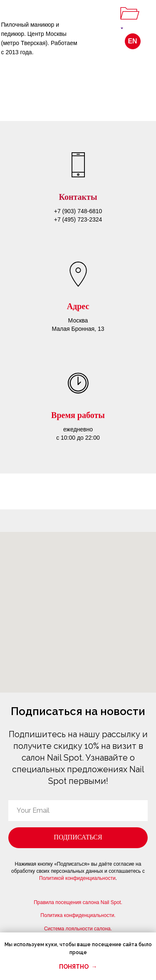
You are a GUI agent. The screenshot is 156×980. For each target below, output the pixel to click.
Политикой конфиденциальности (77, 878)
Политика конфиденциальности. (78, 915)
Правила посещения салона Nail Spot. (78, 902)
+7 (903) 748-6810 (78, 211)
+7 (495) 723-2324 (78, 219)
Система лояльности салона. (78, 929)
